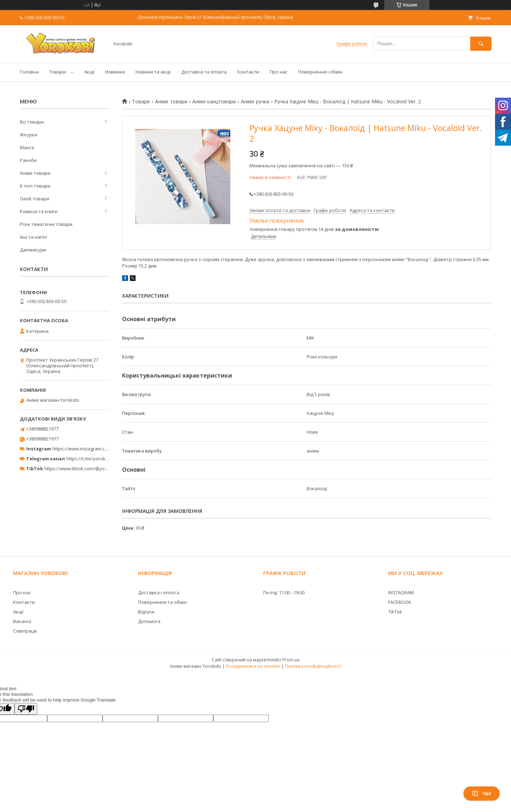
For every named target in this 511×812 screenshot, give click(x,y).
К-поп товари (35, 186)
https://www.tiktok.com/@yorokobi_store (88, 469)
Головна (29, 72)
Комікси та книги (39, 211)
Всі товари (32, 122)
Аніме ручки (255, 102)
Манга (27, 147)
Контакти (248, 72)
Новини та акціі (153, 72)
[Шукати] (481, 44)
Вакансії (22, 621)
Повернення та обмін (162, 602)
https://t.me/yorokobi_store (96, 459)
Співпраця (25, 631)
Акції (89, 72)
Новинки (115, 72)
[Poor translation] (26, 709)
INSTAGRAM (401, 592)
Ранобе (28, 160)
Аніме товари (171, 102)
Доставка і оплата (159, 592)
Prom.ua (291, 660)
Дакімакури (33, 250)
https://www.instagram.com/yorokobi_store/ (100, 449)
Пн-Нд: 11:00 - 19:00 (284, 592)
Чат (482, 794)
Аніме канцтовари (214, 102)
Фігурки (29, 135)
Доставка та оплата (204, 72)
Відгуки (146, 612)
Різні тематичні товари (46, 224)
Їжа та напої (33, 237)
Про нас (279, 72)
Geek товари (35, 199)
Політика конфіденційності (313, 666)
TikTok (395, 612)
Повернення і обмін (320, 72)
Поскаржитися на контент (253, 666)
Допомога (149, 621)
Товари (58, 72)
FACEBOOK (400, 602)
